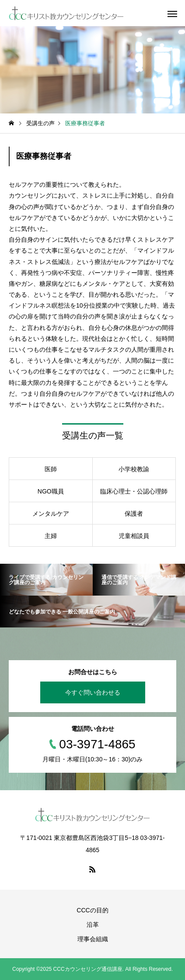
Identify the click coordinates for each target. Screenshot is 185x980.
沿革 (93, 925)
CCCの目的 (92, 910)
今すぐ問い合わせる (93, 692)
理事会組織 (93, 939)
